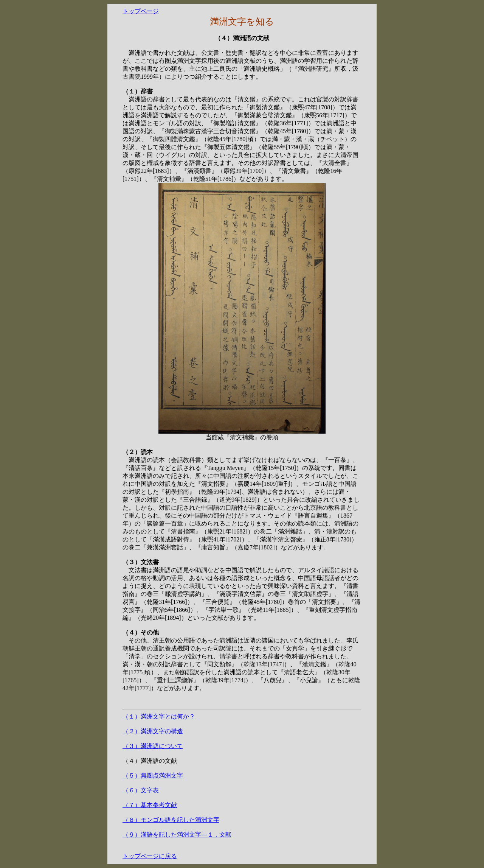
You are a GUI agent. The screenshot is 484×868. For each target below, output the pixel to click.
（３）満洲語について (153, 746)
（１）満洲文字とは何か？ (159, 716)
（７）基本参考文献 (150, 805)
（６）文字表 (141, 790)
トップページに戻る (150, 856)
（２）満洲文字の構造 (153, 731)
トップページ (141, 11)
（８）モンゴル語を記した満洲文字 (171, 820)
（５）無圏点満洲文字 (153, 775)
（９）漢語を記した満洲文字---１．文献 (177, 835)
